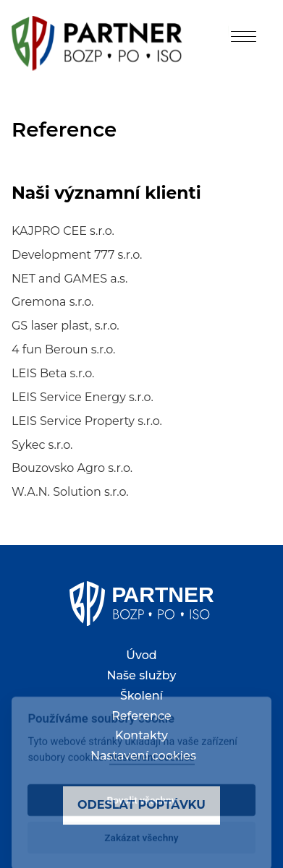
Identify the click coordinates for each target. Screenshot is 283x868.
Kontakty (141, 735)
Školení (141, 696)
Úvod (141, 655)
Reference (141, 716)
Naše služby (142, 675)
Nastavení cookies (143, 756)
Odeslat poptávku (141, 805)
